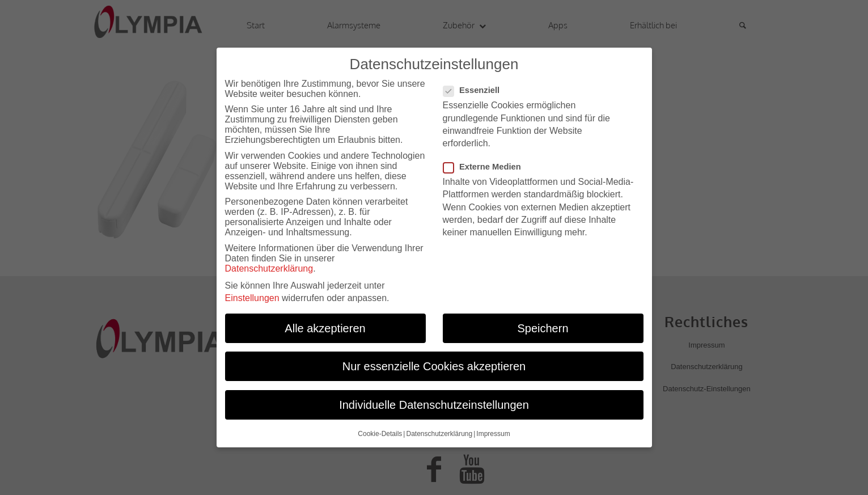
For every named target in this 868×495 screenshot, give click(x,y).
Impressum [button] (493, 429)
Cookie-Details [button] (380, 429)
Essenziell (476, 86)
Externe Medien (487, 163)
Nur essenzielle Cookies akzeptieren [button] (434, 362)
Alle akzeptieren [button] (325, 324)
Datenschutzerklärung (269, 265)
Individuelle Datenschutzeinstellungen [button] (434, 400)
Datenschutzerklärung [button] (439, 429)
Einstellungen (252, 294)
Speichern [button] (543, 324)
